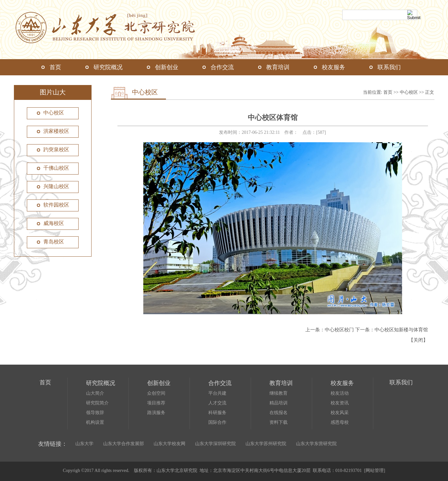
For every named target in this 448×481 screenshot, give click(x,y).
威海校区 (54, 223)
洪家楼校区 (56, 131)
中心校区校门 (339, 330)
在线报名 (279, 413)
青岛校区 (54, 242)
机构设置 (95, 422)
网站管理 (375, 470)
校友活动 (340, 393)
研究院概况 (108, 67)
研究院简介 (97, 403)
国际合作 (217, 422)
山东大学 (84, 444)
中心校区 (54, 113)
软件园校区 (56, 205)
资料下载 (279, 422)
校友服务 (333, 67)
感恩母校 (340, 422)
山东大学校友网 (169, 444)
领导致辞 (95, 413)
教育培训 (278, 67)
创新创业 (167, 67)
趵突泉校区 (56, 150)
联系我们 (389, 67)
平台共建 (217, 393)
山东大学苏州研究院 (266, 444)
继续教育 (279, 393)
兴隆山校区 (56, 186)
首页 (55, 67)
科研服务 (217, 413)
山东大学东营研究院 (316, 444)
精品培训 (279, 403)
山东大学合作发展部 (124, 444)
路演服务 (156, 413)
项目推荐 (156, 403)
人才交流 (217, 403)
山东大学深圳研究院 (215, 444)
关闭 (418, 340)
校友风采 (340, 413)
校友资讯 (340, 403)
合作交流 (222, 67)
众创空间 (156, 393)
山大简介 (95, 393)
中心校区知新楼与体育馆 (401, 330)
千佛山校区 (56, 168)
